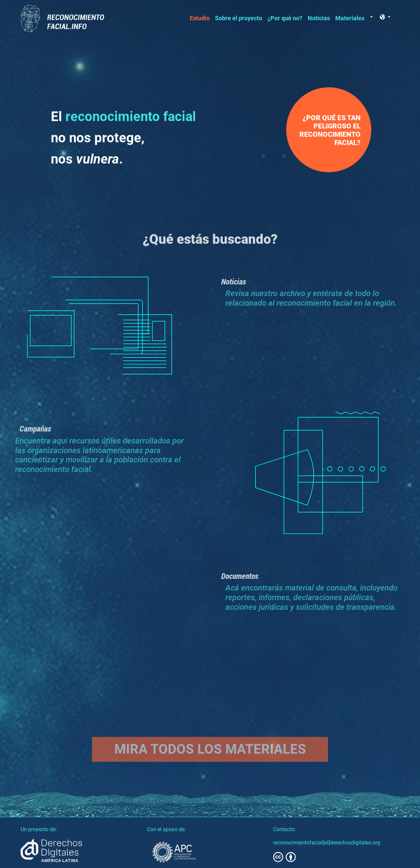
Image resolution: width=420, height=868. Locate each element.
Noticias (319, 18)
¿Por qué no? (285, 18)
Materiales (350, 18)
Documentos (248, 576)
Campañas (27, 429)
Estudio (200, 18)
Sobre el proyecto (239, 18)
